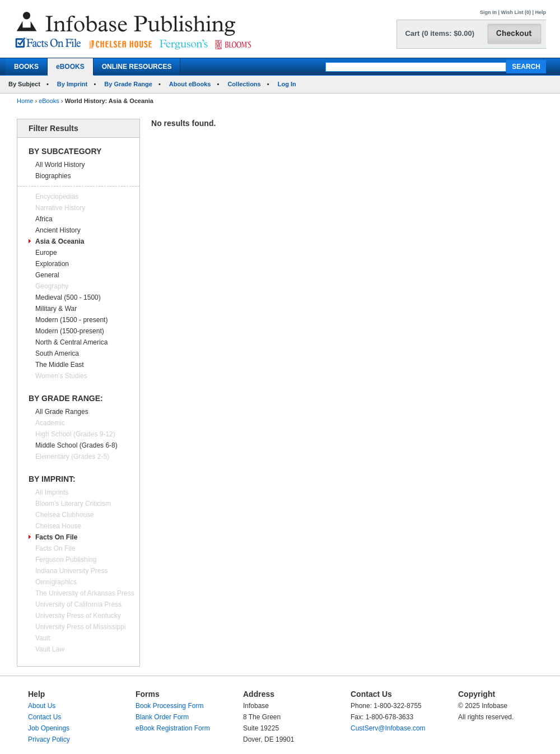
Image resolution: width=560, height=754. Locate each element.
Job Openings (49, 728)
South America (57, 353)
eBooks (49, 101)
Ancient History (58, 230)
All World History (60, 165)
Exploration (52, 264)
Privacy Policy (49, 739)
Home (25, 101)
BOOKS (26, 67)
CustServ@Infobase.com (388, 728)
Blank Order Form (162, 717)
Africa (44, 219)
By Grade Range (128, 84)
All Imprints (52, 492)
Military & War (56, 309)
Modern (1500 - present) (71, 320)
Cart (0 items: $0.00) (440, 33)
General (47, 275)
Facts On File (56, 537)
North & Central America (71, 342)
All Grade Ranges (62, 412)
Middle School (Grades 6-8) (76, 445)
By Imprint (72, 84)
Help (540, 12)
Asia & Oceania (60, 241)
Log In (287, 84)
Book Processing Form (169, 706)
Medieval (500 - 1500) (68, 297)
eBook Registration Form (173, 728)
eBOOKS (70, 67)
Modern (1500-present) (70, 331)
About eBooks (190, 84)
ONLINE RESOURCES (137, 67)
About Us (42, 706)
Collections (244, 84)
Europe (46, 253)
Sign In (488, 12)
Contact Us (45, 717)
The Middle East (60, 365)
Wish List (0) (516, 12)
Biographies (53, 176)
